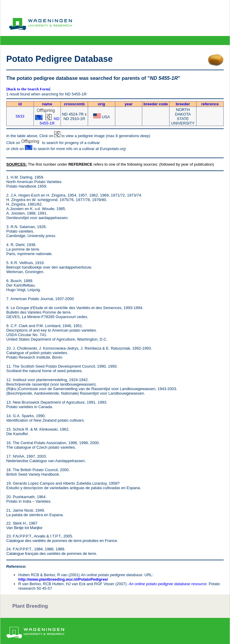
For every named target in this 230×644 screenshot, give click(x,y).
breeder (183, 104)
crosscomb (74, 104)
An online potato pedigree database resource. (168, 584)
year (129, 104)
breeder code (156, 104)
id (20, 104)
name (47, 104)
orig (101, 104)
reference (210, 104)
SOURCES (16, 164)
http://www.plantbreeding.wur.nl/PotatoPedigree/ (63, 579)
